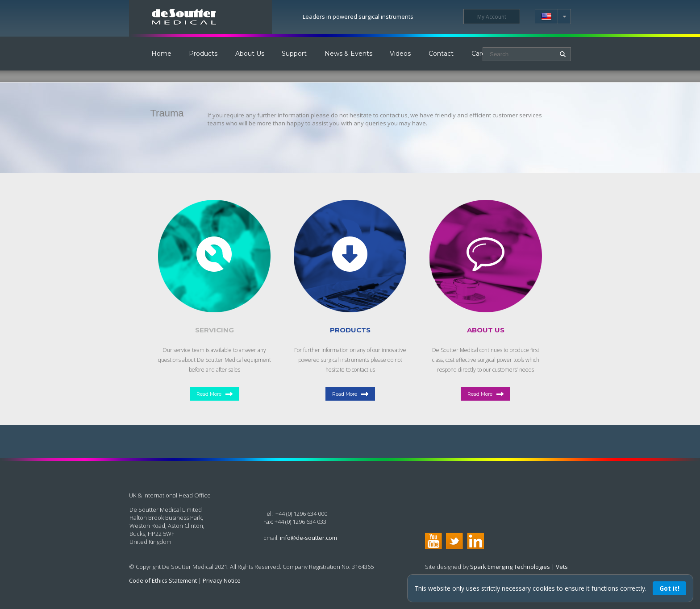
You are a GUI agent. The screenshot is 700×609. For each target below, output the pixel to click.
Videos (400, 54)
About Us (250, 54)
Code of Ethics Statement (163, 580)
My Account (492, 17)
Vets (562, 567)
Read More (209, 394)
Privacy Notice (222, 580)
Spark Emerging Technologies (510, 567)
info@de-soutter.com (308, 538)
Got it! (669, 588)
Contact (441, 54)
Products (203, 54)
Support (294, 54)
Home (161, 54)
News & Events (348, 54)
